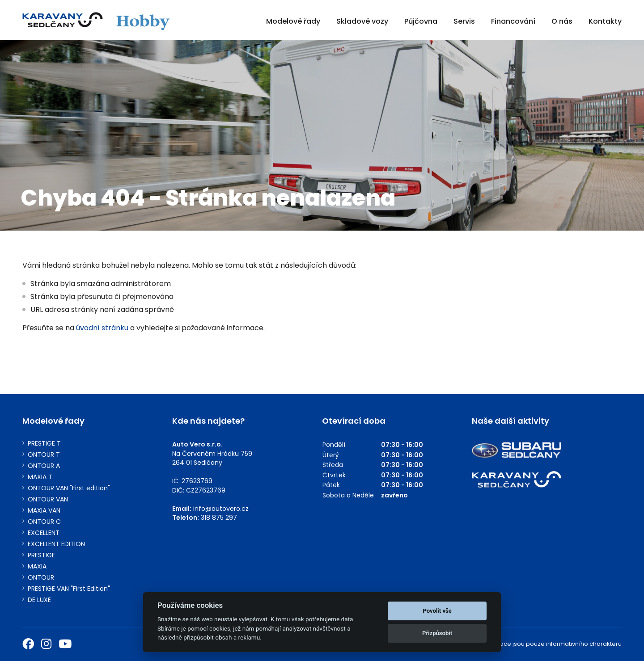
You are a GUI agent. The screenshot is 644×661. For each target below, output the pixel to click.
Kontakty (605, 21)
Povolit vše (437, 611)
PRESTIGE (41, 555)
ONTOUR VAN (48, 499)
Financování (513, 21)
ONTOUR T (44, 455)
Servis (464, 21)
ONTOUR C (44, 522)
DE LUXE (39, 600)
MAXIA (37, 566)
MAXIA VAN (44, 511)
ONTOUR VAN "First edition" (69, 488)
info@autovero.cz (221, 509)
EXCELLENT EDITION (56, 544)
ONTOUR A (44, 466)
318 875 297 (219, 518)
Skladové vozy (362, 21)
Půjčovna (421, 21)
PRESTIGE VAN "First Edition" (69, 589)
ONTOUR (41, 578)
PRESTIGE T (44, 444)
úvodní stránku (102, 328)
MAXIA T (40, 477)
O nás (562, 21)
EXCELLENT (44, 533)
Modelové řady (293, 21)
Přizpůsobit (437, 633)
